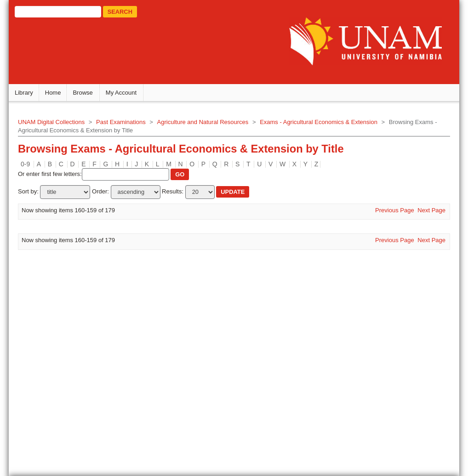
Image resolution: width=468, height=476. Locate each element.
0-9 (34, 166)
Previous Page (386, 212)
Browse (91, 95)
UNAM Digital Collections (60, 125)
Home (61, 95)
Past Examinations (130, 125)
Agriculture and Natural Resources (211, 125)
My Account (129, 95)
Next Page (423, 212)
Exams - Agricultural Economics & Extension (327, 125)
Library (33, 95)
